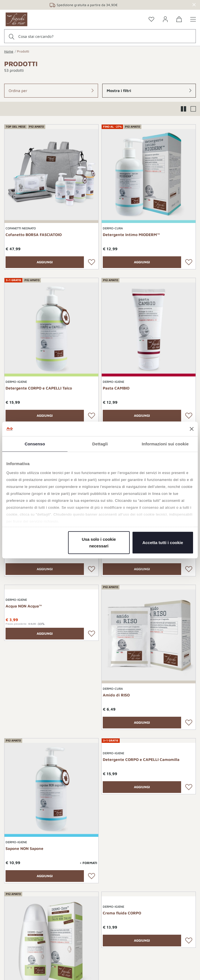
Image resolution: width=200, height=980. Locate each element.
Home (9, 51)
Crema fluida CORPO (122, 913)
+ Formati (88, 863)
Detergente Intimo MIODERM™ (131, 235)
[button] (51, 91)
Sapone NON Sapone (24, 848)
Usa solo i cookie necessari (99, 543)
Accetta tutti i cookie (163, 543)
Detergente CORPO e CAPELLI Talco (39, 388)
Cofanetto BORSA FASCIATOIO (34, 235)
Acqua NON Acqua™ (24, 606)
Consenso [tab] (35, 444)
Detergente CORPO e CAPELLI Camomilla (141, 759)
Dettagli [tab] (100, 444)
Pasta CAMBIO (116, 388)
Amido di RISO (116, 695)
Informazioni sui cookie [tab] (165, 444)
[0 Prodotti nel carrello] (179, 20)
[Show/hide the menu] (193, 20)
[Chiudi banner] (192, 429)
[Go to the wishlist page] (151, 20)
